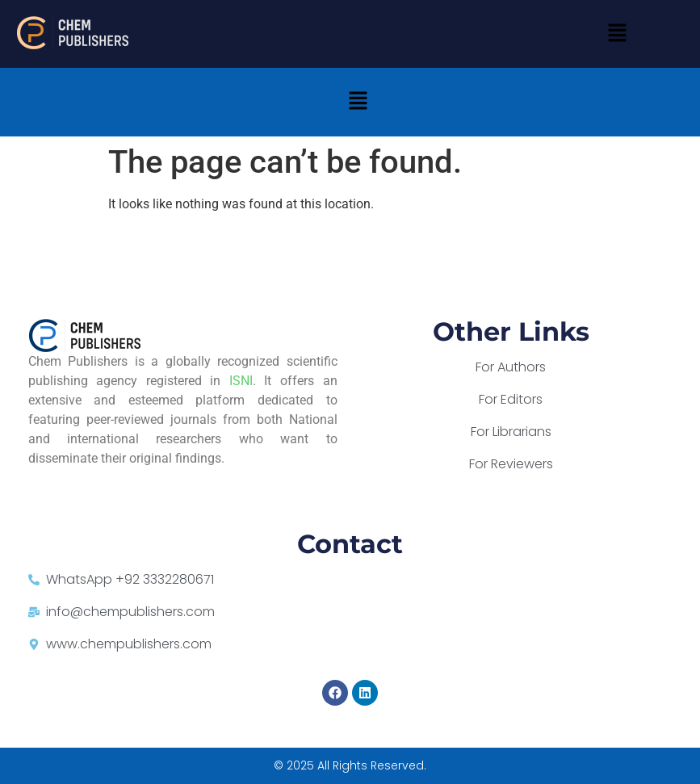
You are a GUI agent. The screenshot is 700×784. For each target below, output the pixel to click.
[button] (617, 34)
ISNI (241, 381)
